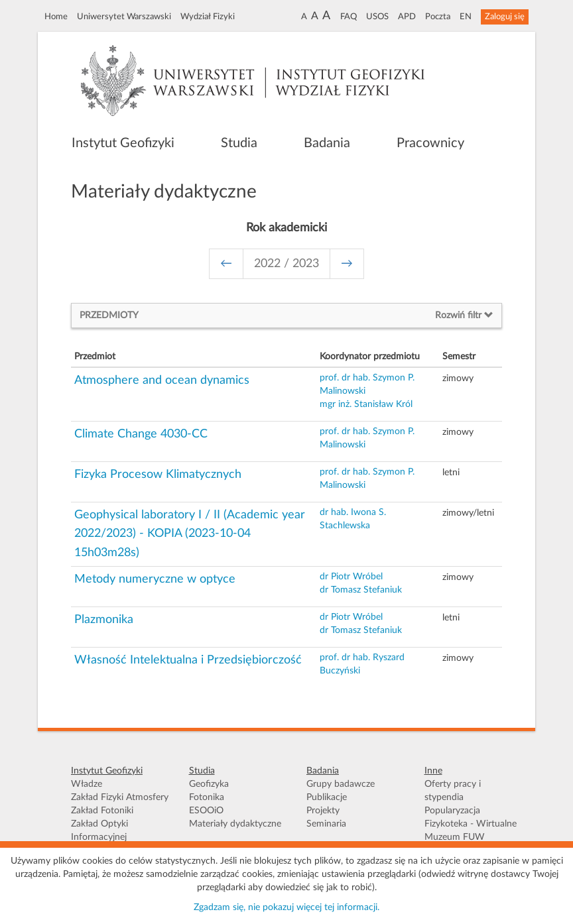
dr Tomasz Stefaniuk (361, 590)
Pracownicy (430, 143)
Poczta (438, 17)
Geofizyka (209, 784)
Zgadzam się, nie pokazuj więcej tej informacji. (286, 907)
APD (407, 17)
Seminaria (326, 824)
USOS (377, 17)
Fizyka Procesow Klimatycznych (158, 475)
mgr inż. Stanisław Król (366, 404)
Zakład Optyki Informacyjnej (99, 831)
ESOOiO (206, 811)
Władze (87, 784)
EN (466, 17)
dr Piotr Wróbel (351, 577)
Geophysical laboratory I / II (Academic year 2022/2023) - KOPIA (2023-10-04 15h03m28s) (190, 534)
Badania (327, 143)
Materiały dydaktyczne (235, 824)
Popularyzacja (452, 811)
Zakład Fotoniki (102, 811)
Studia (239, 143)
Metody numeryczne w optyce (155, 579)
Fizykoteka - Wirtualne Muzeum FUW (471, 831)
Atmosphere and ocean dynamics (162, 380)
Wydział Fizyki (208, 17)
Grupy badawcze (341, 784)
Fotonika (207, 797)
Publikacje (327, 797)
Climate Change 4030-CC (141, 434)
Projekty (323, 811)
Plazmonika (104, 620)
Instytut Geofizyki (123, 143)
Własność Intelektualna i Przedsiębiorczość (188, 660)
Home (56, 17)
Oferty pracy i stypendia (453, 791)
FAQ (349, 17)
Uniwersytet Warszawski (124, 17)
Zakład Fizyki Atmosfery (120, 797)
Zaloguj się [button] (505, 17)
